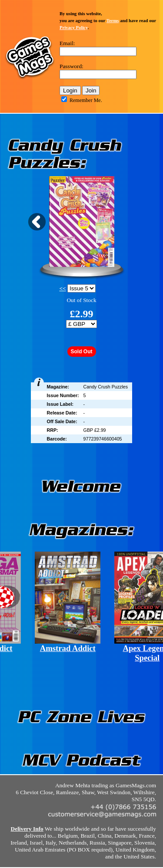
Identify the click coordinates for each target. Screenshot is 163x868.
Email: (67, 43)
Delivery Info (27, 829)
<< (62, 288)
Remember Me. (86, 100)
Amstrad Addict (68, 648)
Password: (72, 66)
